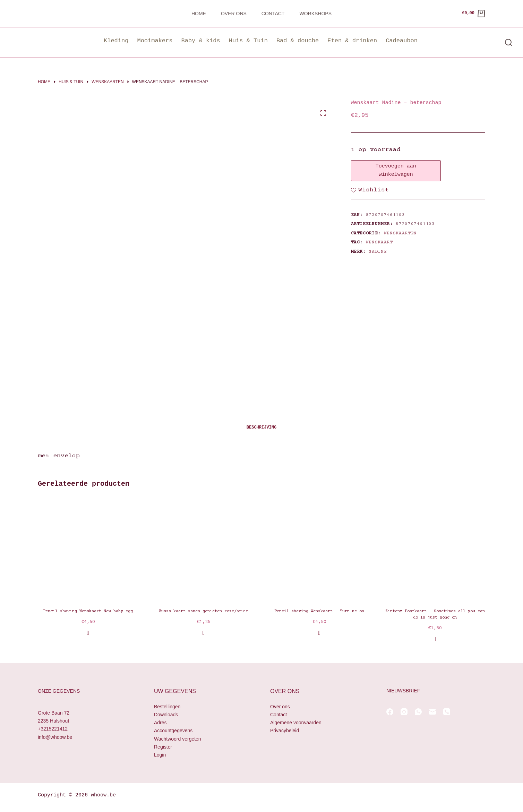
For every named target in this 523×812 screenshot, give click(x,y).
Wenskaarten (400, 233)
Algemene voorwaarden (296, 723)
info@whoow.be (55, 737)
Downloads (166, 715)
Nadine (378, 252)
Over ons (234, 14)
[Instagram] (404, 712)
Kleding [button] (116, 41)
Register (163, 747)
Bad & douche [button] (298, 41)
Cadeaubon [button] (402, 41)
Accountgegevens (173, 731)
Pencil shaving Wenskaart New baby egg (88, 611)
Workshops (315, 14)
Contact (273, 14)
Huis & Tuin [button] (248, 41)
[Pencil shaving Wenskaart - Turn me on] (319, 550)
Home (199, 14)
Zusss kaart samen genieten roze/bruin (204, 611)
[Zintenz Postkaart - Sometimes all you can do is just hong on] (435, 550)
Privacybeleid (285, 731)
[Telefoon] (447, 712)
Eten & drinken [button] (352, 41)
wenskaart (379, 242)
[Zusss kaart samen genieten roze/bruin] (204, 550)
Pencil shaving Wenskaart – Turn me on (319, 611)
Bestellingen (167, 707)
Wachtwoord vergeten (178, 739)
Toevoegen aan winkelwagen (396, 171)
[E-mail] (432, 712)
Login (160, 755)
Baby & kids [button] (200, 41)
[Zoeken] (509, 42)
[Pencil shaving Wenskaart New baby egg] (88, 550)
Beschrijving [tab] (261, 428)
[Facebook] (390, 712)
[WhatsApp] (418, 712)
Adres (160, 723)
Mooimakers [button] (155, 41)
